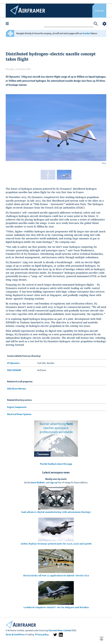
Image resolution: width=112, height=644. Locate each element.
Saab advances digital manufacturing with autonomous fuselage (56, 512)
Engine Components (17, 407)
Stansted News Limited (60, 630)
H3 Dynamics (13, 363)
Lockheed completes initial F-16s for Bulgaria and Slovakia (56, 607)
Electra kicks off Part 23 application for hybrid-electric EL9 (56, 576)
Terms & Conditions (15, 634)
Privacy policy (42, 634)
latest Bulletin (38, 482)
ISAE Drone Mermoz (17, 389)
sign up (53, 482)
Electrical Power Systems (19, 414)
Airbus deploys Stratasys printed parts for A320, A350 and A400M (56, 544)
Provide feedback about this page (56, 464)
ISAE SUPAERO (14, 370)
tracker (86, 33)
